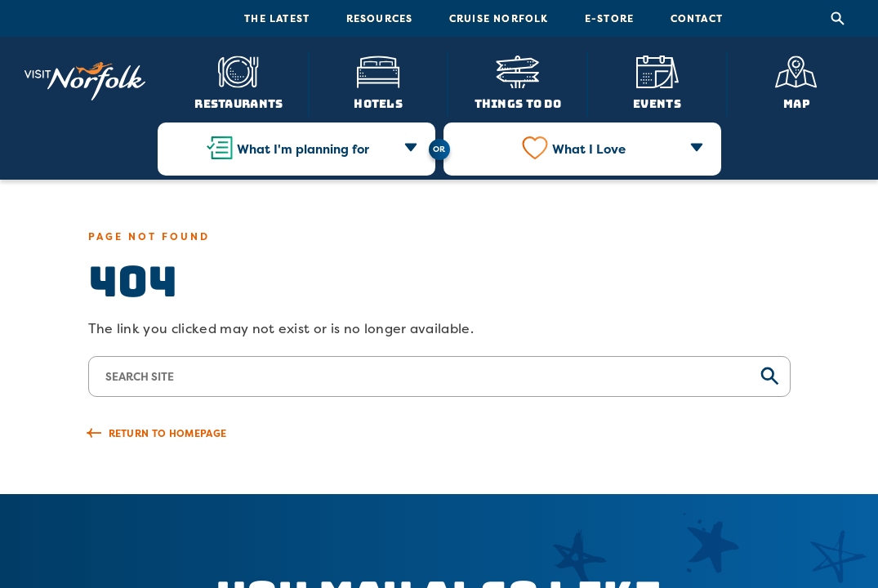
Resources (380, 18)
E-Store (609, 18)
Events (657, 103)
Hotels (378, 103)
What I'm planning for (303, 149)
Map (797, 103)
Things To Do (518, 103)
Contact (697, 18)
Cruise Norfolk (499, 18)
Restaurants (238, 103)
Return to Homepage (168, 433)
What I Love (589, 149)
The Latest (277, 18)
